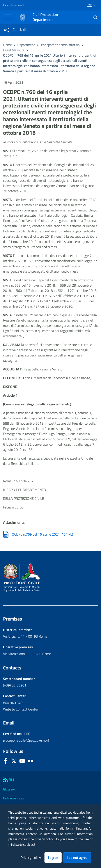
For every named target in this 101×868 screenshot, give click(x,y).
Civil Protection (45, 17)
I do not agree (77, 858)
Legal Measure (14, 50)
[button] (95, 17)
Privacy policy (31, 858)
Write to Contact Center (21, 709)
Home (7, 45)
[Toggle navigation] (8, 17)
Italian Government (13, 5)
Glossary (9, 789)
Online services (13, 798)
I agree (53, 858)
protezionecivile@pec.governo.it (26, 740)
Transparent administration (60, 45)
